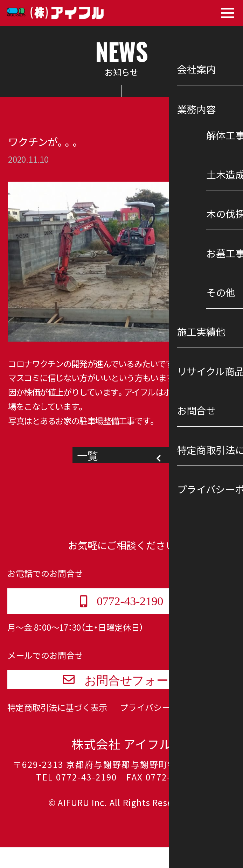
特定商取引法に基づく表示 (57, 728)
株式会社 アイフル (121, 765)
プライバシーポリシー (162, 728)
